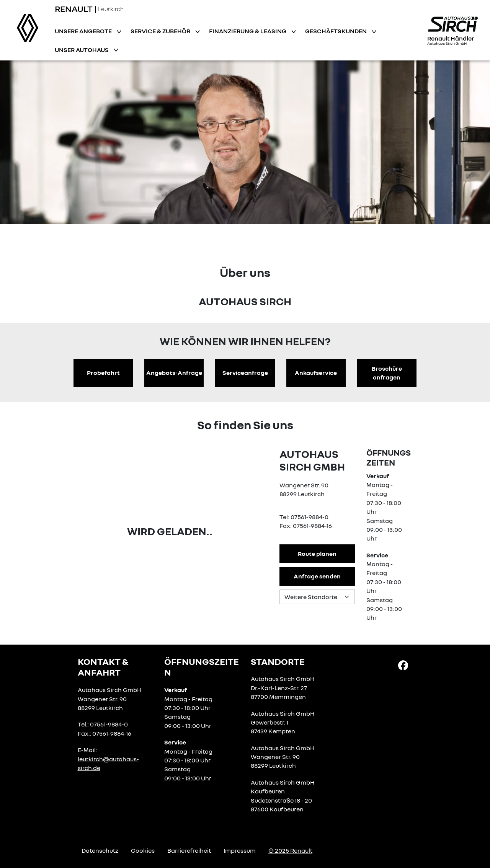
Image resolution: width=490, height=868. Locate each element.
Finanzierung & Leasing (248, 31)
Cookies (143, 850)
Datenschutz (100, 850)
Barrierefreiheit (189, 850)
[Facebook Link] (403, 664)
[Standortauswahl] (317, 597)
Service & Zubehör (161, 31)
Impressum (240, 850)
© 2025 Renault (290, 850)
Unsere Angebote (84, 31)
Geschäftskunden (336, 31)
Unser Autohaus (82, 50)
